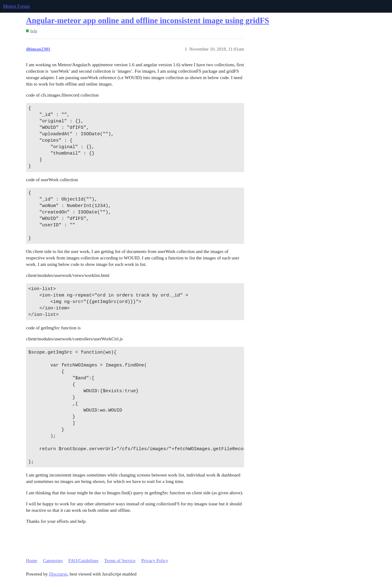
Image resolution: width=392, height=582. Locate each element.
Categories (53, 561)
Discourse (58, 574)
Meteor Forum (16, 6)
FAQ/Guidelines (83, 561)
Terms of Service (120, 561)
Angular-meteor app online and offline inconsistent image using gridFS (148, 21)
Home (32, 561)
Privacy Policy (155, 561)
